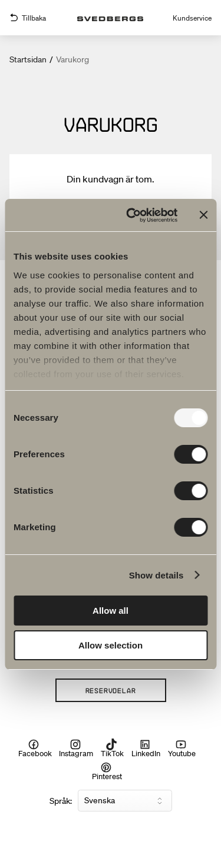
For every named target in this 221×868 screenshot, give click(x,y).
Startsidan (28, 59)
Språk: (61, 801)
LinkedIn (146, 749)
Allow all (111, 611)
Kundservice (192, 18)
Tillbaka (28, 18)
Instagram (76, 749)
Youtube (182, 749)
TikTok (112, 749)
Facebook (35, 749)
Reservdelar (111, 690)
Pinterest (107, 771)
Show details (156, 575)
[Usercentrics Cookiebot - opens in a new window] (132, 215)
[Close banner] (203, 215)
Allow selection (111, 645)
